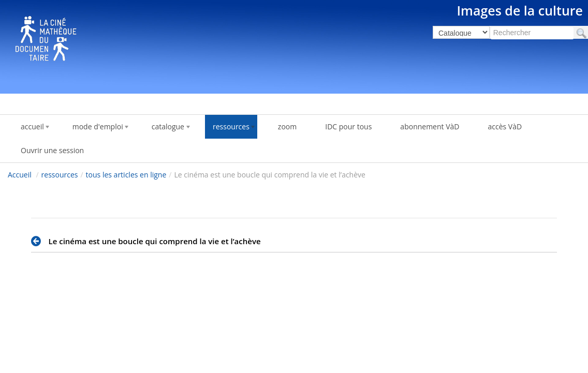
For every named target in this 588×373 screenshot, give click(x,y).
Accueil (20, 175)
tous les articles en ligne (126, 175)
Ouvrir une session (52, 150)
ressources (60, 175)
